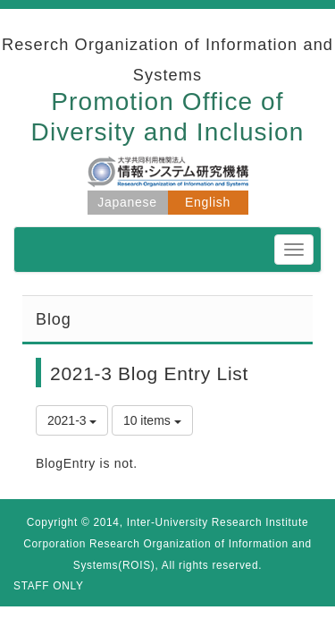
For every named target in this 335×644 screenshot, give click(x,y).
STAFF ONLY (49, 586)
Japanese (127, 202)
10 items (152, 420)
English (208, 202)
